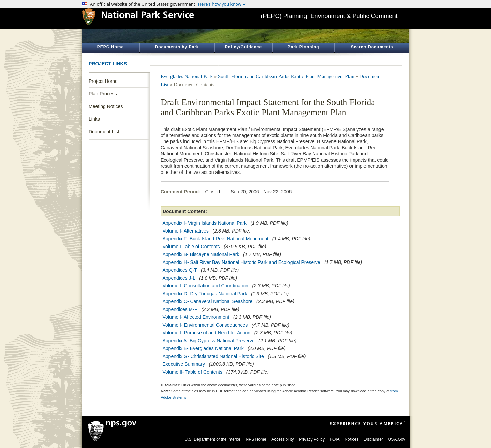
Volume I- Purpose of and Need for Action (207, 333)
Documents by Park (177, 47)
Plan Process (103, 94)
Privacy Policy (312, 439)
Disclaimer (373, 439)
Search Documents (372, 47)
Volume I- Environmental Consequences (205, 325)
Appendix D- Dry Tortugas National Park (205, 294)
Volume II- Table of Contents (193, 372)
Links (94, 119)
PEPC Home (110, 47)
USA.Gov (397, 439)
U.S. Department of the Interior (213, 439)
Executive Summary (184, 364)
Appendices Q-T (180, 270)
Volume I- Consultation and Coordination (205, 286)
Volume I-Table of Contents (191, 247)
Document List (104, 132)
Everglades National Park (187, 76)
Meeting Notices (106, 106)
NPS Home (256, 439)
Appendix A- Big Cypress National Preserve (209, 341)
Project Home (103, 81)
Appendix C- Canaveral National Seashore (208, 301)
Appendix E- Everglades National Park (203, 348)
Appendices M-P (180, 309)
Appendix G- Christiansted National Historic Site (213, 356)
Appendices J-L (179, 278)
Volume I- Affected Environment (196, 317)
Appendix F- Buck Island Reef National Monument (216, 239)
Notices (352, 439)
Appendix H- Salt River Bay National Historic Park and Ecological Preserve (242, 262)
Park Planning (303, 47)
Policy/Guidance (243, 47)
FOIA (335, 439)
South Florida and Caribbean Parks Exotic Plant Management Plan (286, 76)
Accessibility (282, 439)
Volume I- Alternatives (186, 231)
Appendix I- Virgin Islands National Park (205, 223)
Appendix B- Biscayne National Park (201, 254)
